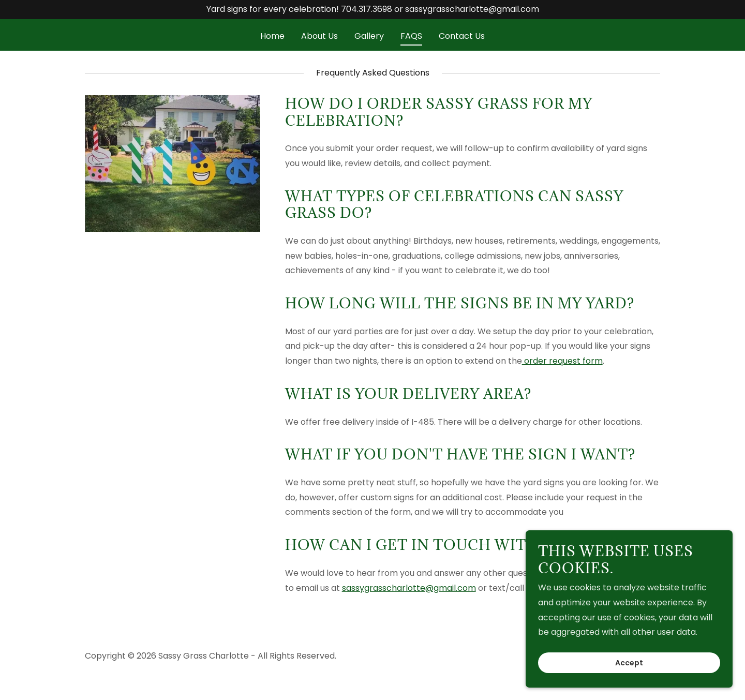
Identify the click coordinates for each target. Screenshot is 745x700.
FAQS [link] (411, 36)
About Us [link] (319, 36)
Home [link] (272, 36)
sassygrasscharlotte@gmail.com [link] (472, 9)
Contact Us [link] (462, 36)
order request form (562, 361)
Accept (629, 663)
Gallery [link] (369, 36)
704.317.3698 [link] (367, 9)
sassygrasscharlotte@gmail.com (409, 588)
